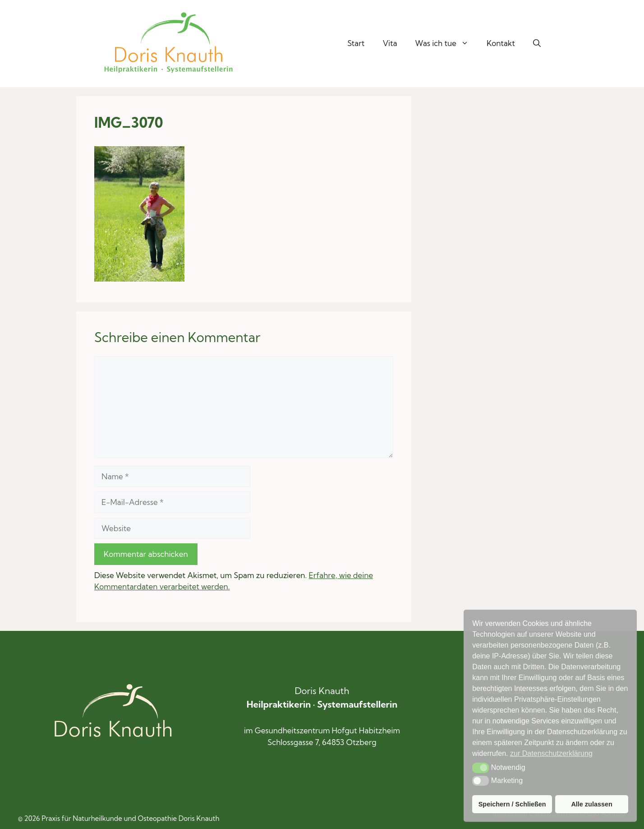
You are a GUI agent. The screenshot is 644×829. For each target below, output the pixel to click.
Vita (390, 43)
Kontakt (501, 43)
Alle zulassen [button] (591, 804)
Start (356, 43)
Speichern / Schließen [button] (512, 804)
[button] (537, 43)
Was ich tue (446, 43)
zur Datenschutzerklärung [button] (551, 753)
